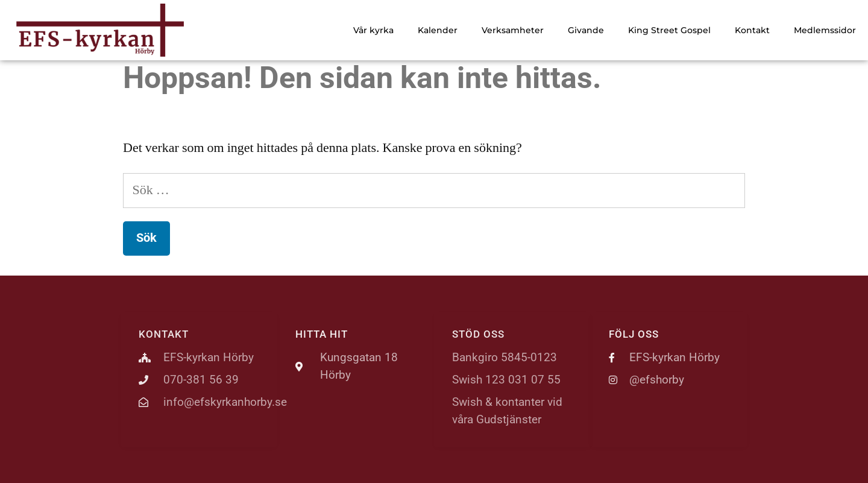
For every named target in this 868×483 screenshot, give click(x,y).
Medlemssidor (825, 30)
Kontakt (752, 30)
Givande (586, 30)
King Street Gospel (669, 30)
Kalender (438, 30)
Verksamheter (513, 30)
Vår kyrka (373, 30)
